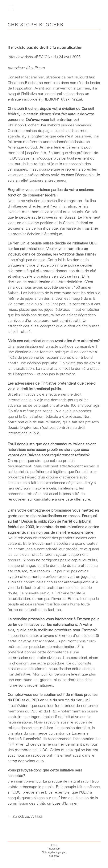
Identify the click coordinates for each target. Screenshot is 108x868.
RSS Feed (54, 856)
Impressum (54, 848)
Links (54, 845)
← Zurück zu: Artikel (25, 816)
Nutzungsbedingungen (54, 852)
